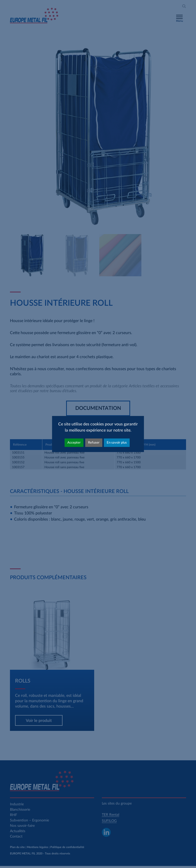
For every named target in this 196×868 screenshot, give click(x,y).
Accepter (74, 443)
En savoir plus (117, 443)
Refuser (94, 443)
